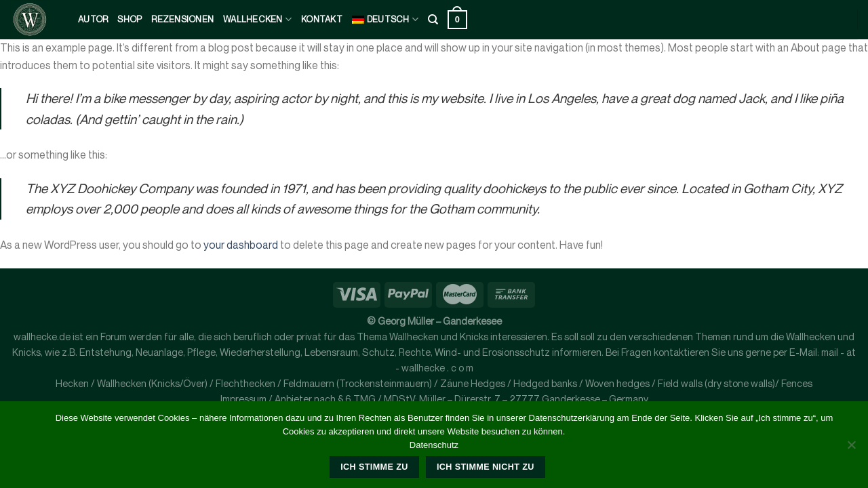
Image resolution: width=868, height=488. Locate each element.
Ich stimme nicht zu (486, 467)
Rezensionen (182, 19)
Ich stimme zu (374, 467)
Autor (93, 19)
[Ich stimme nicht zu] (851, 449)
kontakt (322, 19)
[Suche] (433, 20)
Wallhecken (257, 19)
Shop (130, 19)
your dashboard (241, 245)
